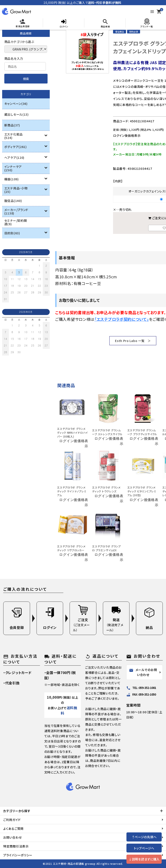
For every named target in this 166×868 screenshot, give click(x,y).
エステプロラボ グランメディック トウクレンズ (106, 489)
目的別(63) (12, 233)
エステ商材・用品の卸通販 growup (74, 864)
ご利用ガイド (12, 820)
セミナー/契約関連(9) (16, 222)
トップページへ (144, 848)
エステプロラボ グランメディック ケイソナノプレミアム (72, 491)
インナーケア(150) (13, 168)
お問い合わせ (12, 837)
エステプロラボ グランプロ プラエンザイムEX (106, 548)
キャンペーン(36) (16, 104)
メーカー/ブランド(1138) (16, 211)
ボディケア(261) (16, 147)
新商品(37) (12, 125)
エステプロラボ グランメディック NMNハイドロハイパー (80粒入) (73, 432)
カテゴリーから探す (17, 811)
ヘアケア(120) (14, 158)
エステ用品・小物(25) (16, 190)
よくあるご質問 (13, 829)
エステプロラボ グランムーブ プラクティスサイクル (142, 432)
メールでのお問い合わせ (143, 672)
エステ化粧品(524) (14, 136)
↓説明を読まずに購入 (144, 859)
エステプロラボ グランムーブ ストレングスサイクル (107, 432)
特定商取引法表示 (16, 846)
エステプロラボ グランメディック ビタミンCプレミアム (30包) (142, 491)
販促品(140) (13, 201)
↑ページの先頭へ (144, 837)
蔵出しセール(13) (17, 114)
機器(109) (12, 179)
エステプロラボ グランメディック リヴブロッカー (71, 548)
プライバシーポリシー (18, 855)
